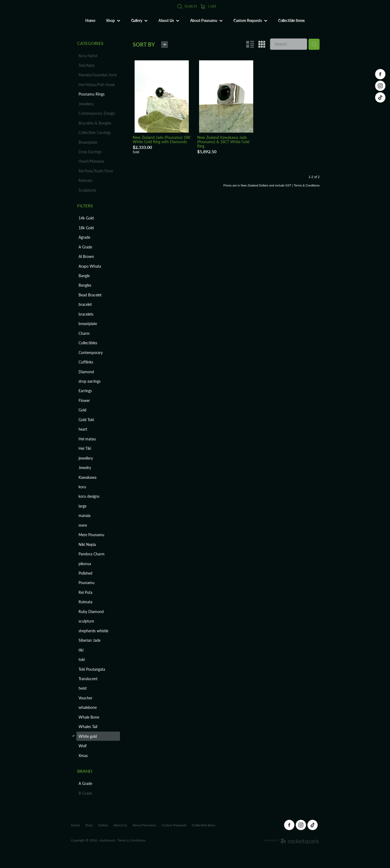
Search (187, 6)
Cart (209, 6)
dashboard (107, 840)
